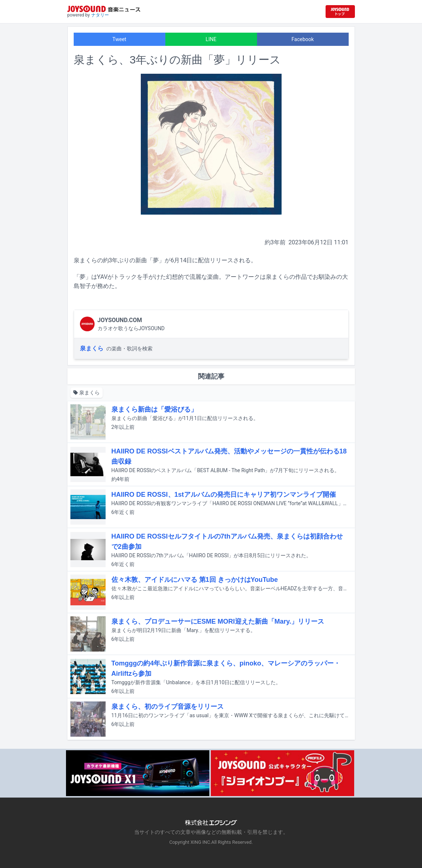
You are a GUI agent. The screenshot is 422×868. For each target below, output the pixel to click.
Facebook (303, 39)
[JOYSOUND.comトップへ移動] (340, 12)
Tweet (120, 39)
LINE (211, 39)
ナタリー (100, 15)
